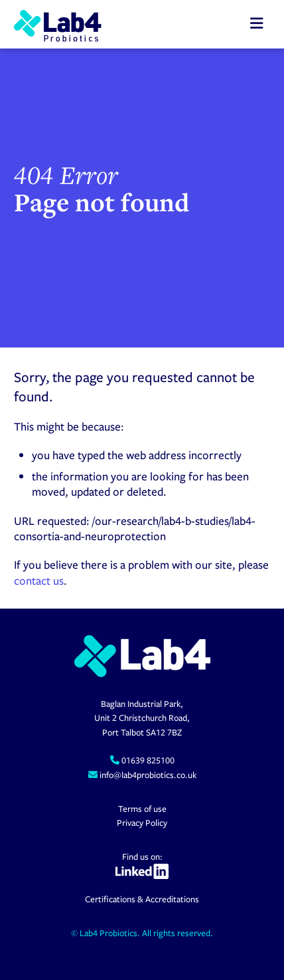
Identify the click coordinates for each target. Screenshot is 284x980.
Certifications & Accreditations (142, 899)
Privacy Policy (142, 823)
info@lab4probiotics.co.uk (147, 775)
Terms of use (142, 809)
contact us (39, 580)
